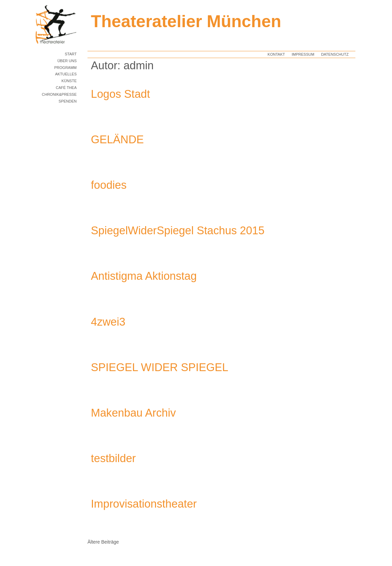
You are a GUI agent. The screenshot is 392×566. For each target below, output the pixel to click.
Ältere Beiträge (103, 542)
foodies (109, 185)
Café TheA (66, 88)
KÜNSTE (69, 81)
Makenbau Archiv (133, 413)
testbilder (113, 458)
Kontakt (276, 54)
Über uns (67, 61)
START (71, 54)
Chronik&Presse (59, 94)
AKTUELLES (66, 74)
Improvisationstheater (144, 504)
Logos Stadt (120, 94)
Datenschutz (335, 54)
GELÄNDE (117, 139)
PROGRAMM (65, 68)
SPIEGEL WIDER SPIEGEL (160, 367)
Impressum (303, 54)
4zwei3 (108, 322)
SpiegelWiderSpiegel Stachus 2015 (178, 230)
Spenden (68, 101)
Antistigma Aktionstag (144, 276)
